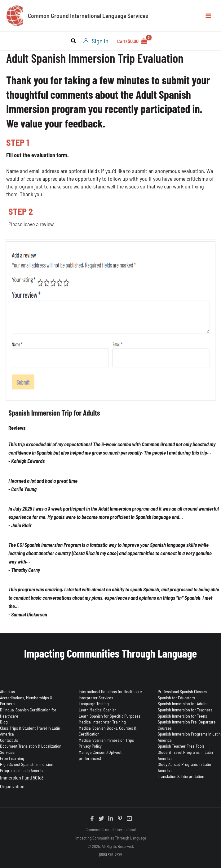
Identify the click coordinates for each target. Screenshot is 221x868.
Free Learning (12, 758)
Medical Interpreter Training (102, 722)
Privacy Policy (90, 746)
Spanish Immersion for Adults (183, 704)
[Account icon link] (96, 41)
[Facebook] (92, 818)
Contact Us (9, 740)
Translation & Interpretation (181, 776)
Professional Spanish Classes (182, 691)
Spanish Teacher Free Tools (181, 746)
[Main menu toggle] (208, 16)
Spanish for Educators (176, 698)
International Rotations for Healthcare (110, 691)
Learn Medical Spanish (98, 710)
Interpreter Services (96, 698)
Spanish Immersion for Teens (182, 716)
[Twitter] (101, 818)
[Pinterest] (120, 818)
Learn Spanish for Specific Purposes (110, 716)
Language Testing (94, 704)
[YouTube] (129, 818)
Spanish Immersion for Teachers (185, 710)
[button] (74, 42)
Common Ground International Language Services (90, 16)
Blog (4, 722)
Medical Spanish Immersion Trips (106, 740)
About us (7, 691)
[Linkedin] (111, 818)
